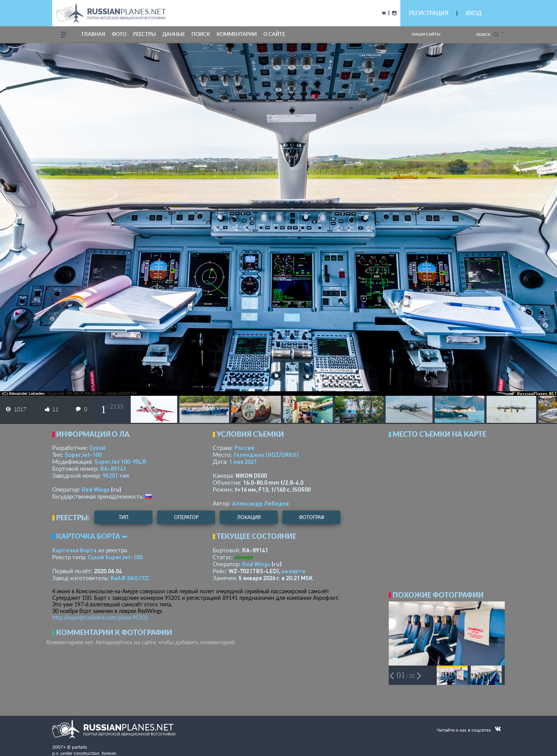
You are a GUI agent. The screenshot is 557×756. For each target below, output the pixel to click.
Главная (93, 34)
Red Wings (96, 489)
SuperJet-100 (83, 455)
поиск (201, 34)
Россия (244, 448)
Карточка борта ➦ (92, 536)
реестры (144, 34)
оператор (186, 517)
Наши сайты (426, 34)
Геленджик (266, 455)
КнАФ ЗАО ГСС (130, 578)
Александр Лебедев (261, 503)
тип (124, 475)
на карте (294, 571)
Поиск (488, 34)
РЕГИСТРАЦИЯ (429, 13)
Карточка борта (74, 550)
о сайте (274, 34)
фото (119, 34)
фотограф (312, 517)
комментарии (237, 34)
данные (174, 34)
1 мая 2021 (243, 461)
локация (249, 517)
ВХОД (474, 13)
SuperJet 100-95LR (120, 461)
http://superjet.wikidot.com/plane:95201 (100, 617)
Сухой (97, 448)
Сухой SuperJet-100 (115, 557)
